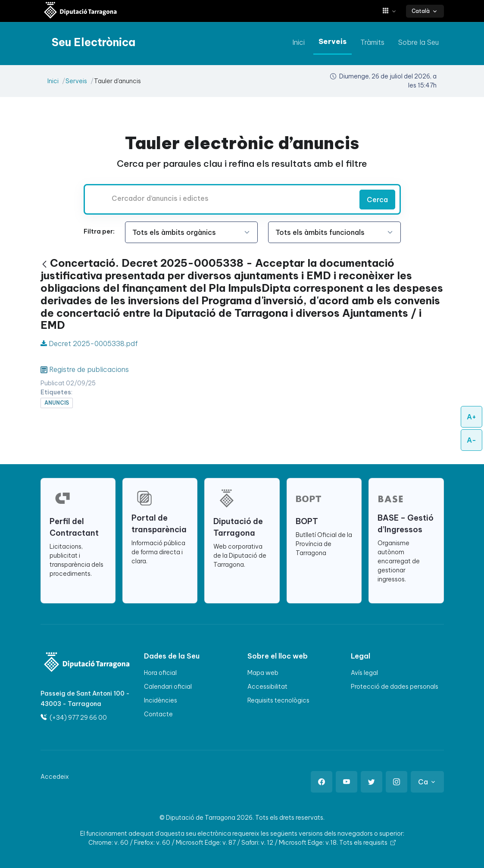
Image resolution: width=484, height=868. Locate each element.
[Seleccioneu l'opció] (191, 232)
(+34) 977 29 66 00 (74, 718)
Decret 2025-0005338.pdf (89, 343)
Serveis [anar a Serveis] (333, 41)
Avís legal (364, 673)
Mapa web (263, 673)
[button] (392, 11)
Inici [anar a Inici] (298, 42)
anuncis (57, 403)
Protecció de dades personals (395, 687)
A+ (472, 417)
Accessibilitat (267, 687)
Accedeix (55, 777)
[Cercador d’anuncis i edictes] (220, 198)
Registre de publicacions (89, 369)
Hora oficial (160, 673)
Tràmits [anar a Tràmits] (372, 42)
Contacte (158, 714)
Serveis (76, 81)
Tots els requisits (367, 843)
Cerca (377, 200)
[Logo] (72, 663)
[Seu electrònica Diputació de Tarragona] (81, 11)
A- (472, 440)
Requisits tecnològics (278, 700)
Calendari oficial (168, 687)
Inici (53, 81)
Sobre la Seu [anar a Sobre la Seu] (418, 42)
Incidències (161, 700)
